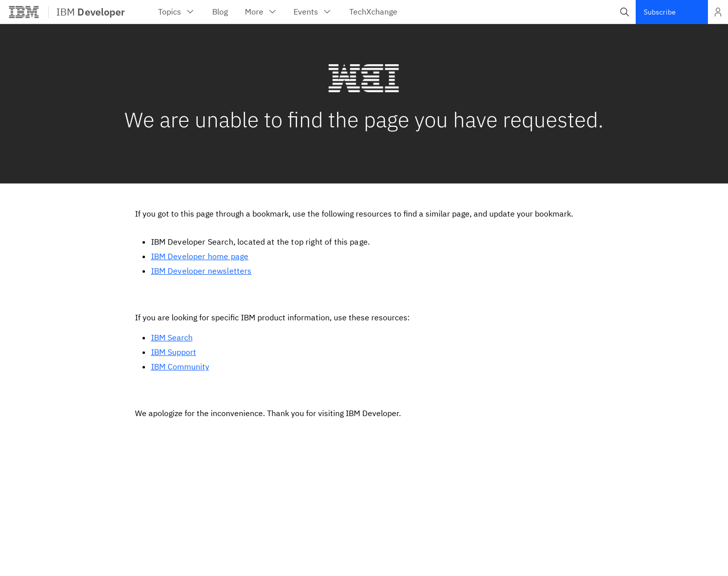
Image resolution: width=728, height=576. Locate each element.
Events (313, 12)
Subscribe (660, 12)
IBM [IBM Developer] (91, 12)
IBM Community (180, 366)
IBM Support (174, 352)
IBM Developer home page (200, 256)
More (261, 12)
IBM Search (172, 337)
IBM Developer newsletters (201, 271)
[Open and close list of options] (718, 12)
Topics (177, 12)
